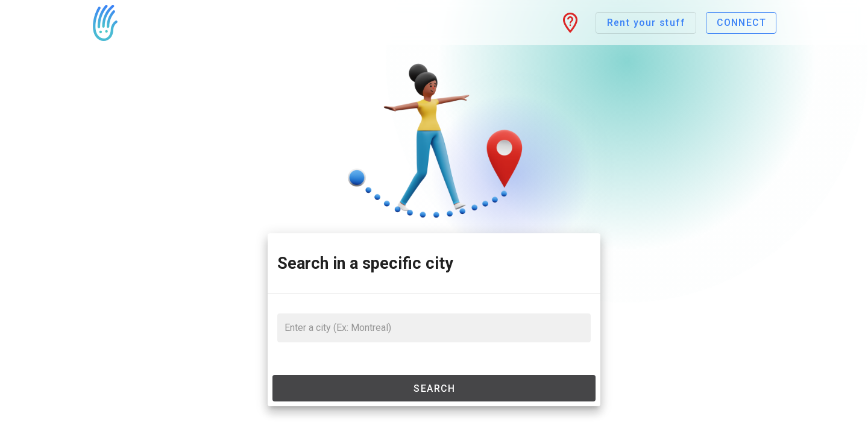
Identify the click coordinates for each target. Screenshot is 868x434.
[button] (570, 23)
